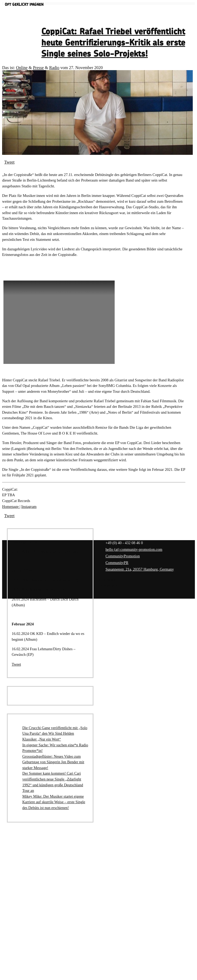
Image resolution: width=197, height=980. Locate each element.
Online (22, 68)
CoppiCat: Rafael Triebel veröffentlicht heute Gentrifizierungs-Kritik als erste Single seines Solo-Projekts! (113, 43)
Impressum (107, 580)
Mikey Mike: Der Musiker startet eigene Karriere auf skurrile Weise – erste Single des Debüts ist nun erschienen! (54, 802)
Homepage (11, 507)
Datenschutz (108, 585)
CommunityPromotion (123, 556)
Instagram (29, 507)
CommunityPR (117, 563)
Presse (38, 68)
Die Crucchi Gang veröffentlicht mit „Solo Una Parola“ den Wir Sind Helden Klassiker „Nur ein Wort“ (55, 733)
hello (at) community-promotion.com (134, 549)
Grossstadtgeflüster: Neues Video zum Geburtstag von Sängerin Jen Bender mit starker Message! (53, 762)
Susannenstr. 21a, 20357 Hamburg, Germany (140, 569)
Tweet (9, 162)
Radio (54, 68)
